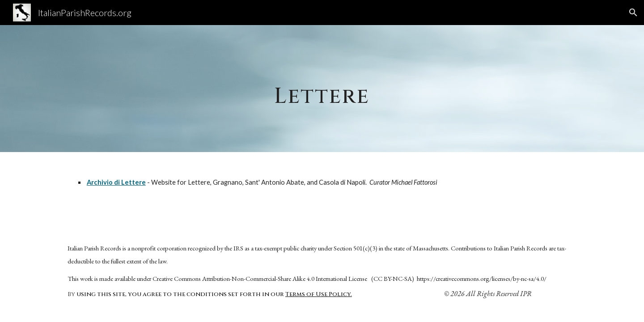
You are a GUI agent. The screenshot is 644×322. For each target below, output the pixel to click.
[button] (633, 13)
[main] (322, 88)
